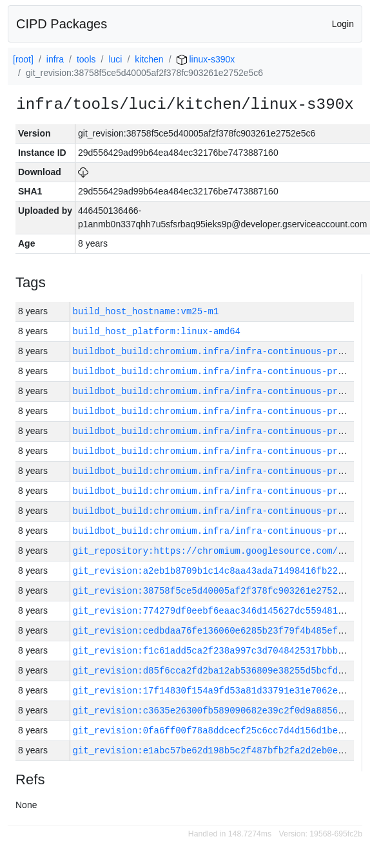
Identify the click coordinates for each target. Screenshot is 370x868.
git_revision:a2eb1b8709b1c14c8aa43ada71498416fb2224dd (216, 571)
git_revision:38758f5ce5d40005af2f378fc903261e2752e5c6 (216, 591)
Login (343, 24)
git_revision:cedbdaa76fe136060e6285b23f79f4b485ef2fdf (216, 631)
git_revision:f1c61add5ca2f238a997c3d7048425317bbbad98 (216, 651)
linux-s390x (206, 59)
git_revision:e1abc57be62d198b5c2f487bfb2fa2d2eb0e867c (216, 750)
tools (86, 59)
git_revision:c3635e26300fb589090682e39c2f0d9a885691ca (216, 711)
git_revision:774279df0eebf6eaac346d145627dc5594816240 (216, 611)
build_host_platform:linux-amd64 (157, 331)
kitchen (149, 59)
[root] (23, 59)
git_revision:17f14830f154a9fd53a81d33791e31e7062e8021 (216, 691)
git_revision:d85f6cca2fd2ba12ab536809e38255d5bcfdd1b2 (216, 671)
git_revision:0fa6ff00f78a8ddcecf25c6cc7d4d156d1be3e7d (216, 731)
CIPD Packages (62, 24)
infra (55, 59)
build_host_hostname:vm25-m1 (146, 311)
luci (115, 59)
